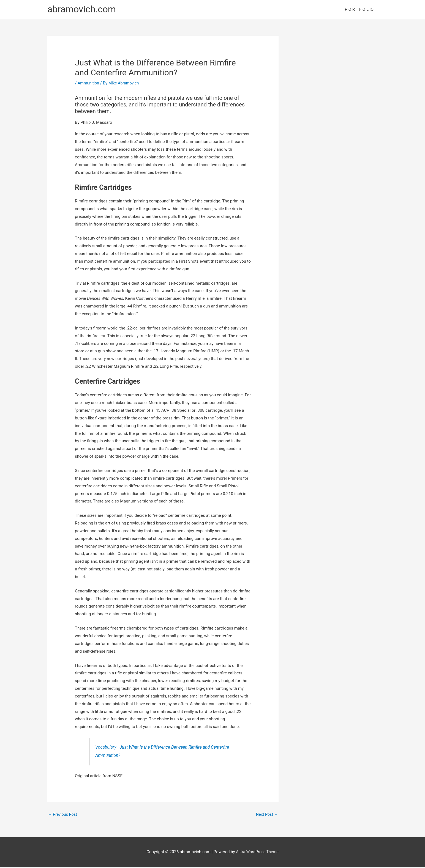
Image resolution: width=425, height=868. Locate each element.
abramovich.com (83, 10)
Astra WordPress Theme (257, 853)
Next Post (266, 816)
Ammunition (89, 84)
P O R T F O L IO (359, 10)
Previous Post (63, 816)
